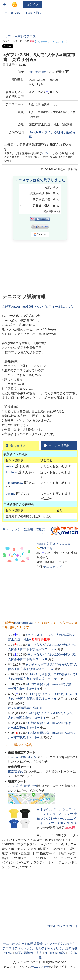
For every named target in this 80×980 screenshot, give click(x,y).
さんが (23, 757)
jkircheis (11, 472)
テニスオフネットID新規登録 (21, 13)
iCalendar (40, 234)
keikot (10, 466)
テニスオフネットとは (18, 948)
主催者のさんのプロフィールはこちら (37, 307)
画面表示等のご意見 (28, 953)
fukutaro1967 (14, 483)
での (16, 772)
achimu (10, 494)
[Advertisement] (29, 24)
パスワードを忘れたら (60, 944)
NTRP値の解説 (55, 953)
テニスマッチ (40, 967)
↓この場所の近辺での (22, 786)
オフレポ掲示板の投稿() (25, 708)
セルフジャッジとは (49, 948)
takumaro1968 (38, 72)
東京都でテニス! (26, 36)
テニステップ (52, 567)
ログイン (32, 5)
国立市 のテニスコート (63, 926)
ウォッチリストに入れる (51, 42)
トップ (6, 36)
